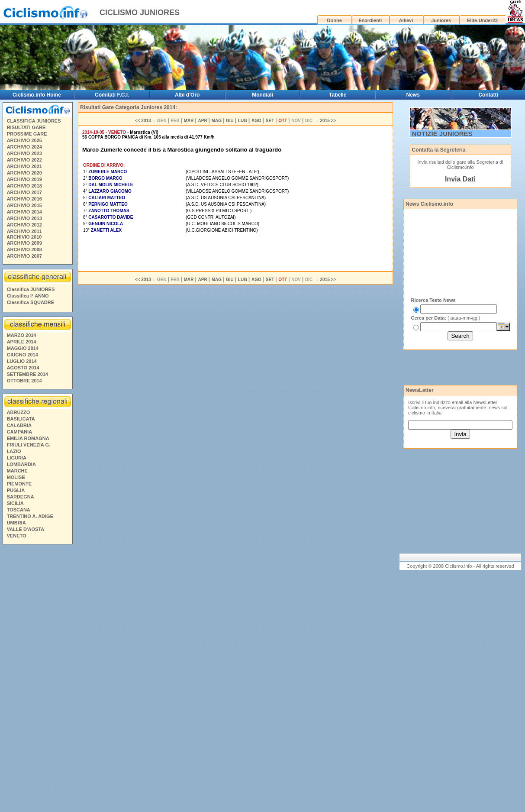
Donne (335, 20)
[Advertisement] (37, 679)
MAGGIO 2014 (23, 348)
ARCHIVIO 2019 (24, 179)
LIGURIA (17, 458)
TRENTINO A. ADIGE (30, 516)
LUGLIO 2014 (22, 361)
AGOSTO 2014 (23, 368)
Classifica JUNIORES (31, 289)
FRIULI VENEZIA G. (29, 445)
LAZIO (14, 451)
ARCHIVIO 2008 (24, 249)
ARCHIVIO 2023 (24, 153)
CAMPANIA (19, 432)
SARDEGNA (21, 497)
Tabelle (338, 95)
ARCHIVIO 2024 (24, 147)
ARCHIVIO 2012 (24, 225)
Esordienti (370, 20)
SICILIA (15, 503)
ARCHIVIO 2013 (24, 218)
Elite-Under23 (482, 20)
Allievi (406, 20)
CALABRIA (19, 425)
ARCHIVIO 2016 (24, 199)
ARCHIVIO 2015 (24, 205)
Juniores (441, 20)
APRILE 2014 (22, 342)
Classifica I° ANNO (28, 296)
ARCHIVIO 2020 (24, 173)
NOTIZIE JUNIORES (442, 134)
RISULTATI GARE (26, 127)
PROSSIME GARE (27, 134)
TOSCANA (19, 510)
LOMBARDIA (21, 464)
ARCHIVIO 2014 (24, 212)
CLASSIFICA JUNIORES (34, 121)
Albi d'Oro (187, 95)
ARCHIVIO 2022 (24, 160)
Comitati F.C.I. (112, 95)
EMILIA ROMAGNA (28, 438)
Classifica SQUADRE (31, 302)
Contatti (488, 95)
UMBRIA (16, 523)
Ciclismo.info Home (37, 95)
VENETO (17, 536)
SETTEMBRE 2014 (27, 374)
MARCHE (17, 471)
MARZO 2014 (22, 335)
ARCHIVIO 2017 (24, 192)
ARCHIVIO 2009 (24, 243)
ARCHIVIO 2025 (24, 140)
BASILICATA (21, 419)
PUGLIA (16, 490)
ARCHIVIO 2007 (24, 256)
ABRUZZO (19, 412)
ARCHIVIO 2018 (24, 186)
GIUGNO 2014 (23, 355)
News (413, 95)
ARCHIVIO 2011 (24, 231)
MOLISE (16, 477)
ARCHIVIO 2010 (24, 237)
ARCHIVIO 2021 (24, 166)
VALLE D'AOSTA (26, 529)
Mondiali (262, 95)
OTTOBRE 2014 (24, 381)
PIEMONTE (19, 484)
